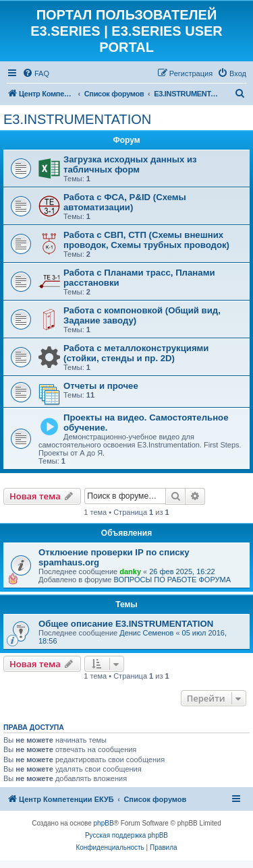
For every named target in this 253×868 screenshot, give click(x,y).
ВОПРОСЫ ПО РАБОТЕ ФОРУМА (172, 580)
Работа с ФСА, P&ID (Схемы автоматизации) (125, 202)
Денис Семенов (146, 633)
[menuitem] (36, 73)
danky (130, 571)
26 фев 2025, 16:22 (182, 571)
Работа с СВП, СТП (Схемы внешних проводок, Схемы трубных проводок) (146, 240)
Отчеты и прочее (101, 386)
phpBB (104, 823)
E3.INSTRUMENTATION (77, 119)
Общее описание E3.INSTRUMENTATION (126, 624)
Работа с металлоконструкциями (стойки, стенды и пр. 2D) (136, 353)
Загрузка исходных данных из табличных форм (130, 164)
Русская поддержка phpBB (126, 835)
